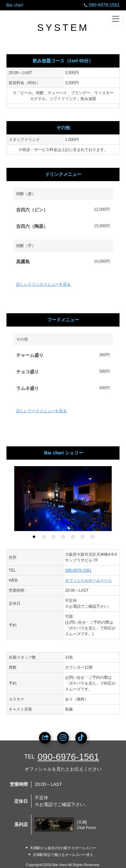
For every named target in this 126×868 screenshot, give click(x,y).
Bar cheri (15, 5)
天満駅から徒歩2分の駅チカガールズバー (63, 848)
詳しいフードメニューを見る (41, 411)
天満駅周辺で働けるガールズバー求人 (63, 855)
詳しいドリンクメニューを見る (43, 284)
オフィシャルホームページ (88, 580)
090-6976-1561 (101, 5)
